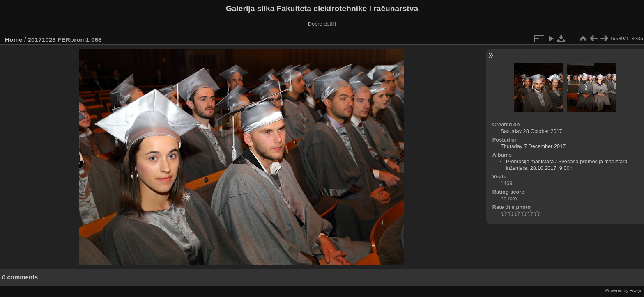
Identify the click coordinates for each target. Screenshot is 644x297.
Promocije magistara (530, 161)
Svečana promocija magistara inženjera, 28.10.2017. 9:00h (567, 165)
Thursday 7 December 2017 (533, 146)
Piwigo (636, 290)
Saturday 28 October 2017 (531, 131)
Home (14, 40)
